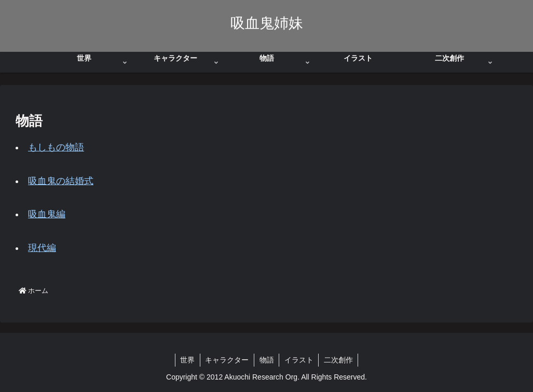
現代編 (42, 248)
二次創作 (339, 360)
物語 (267, 360)
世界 (187, 360)
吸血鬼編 (47, 214)
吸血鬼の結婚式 (61, 181)
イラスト (299, 360)
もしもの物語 (56, 147)
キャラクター (227, 360)
